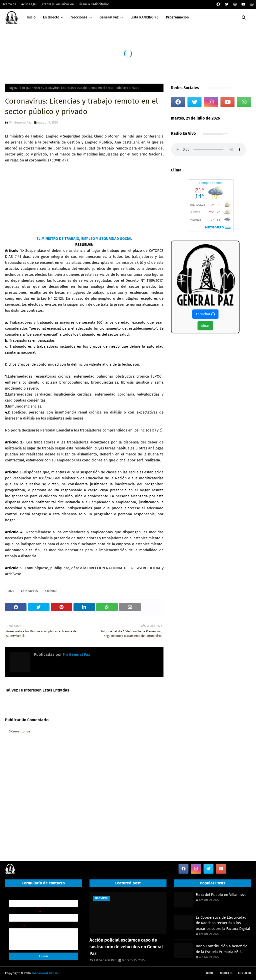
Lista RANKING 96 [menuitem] (144, 17)
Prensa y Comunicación (58, 4)
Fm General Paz (20, 122)
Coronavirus (29, 591)
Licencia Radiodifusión (94, 4)
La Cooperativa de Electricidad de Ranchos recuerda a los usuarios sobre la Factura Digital (223, 923)
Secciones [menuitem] (79, 17)
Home (210, 973)
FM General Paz (105, 960)
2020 (37, 88)
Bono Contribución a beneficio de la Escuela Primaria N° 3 (222, 949)
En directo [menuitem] (51, 17)
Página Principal (20, 88)
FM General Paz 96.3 (46, 973)
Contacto (244, 973)
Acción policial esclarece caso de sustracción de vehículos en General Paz (126, 947)
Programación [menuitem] (177, 17)
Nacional (51, 591)
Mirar (205, 326)
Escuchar (205, 314)
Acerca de (9, 4)
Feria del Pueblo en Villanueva (221, 895)
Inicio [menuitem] (31, 17)
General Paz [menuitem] (109, 17)
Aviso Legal (29, 4)
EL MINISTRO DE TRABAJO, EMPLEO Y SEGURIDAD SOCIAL (84, 239)
